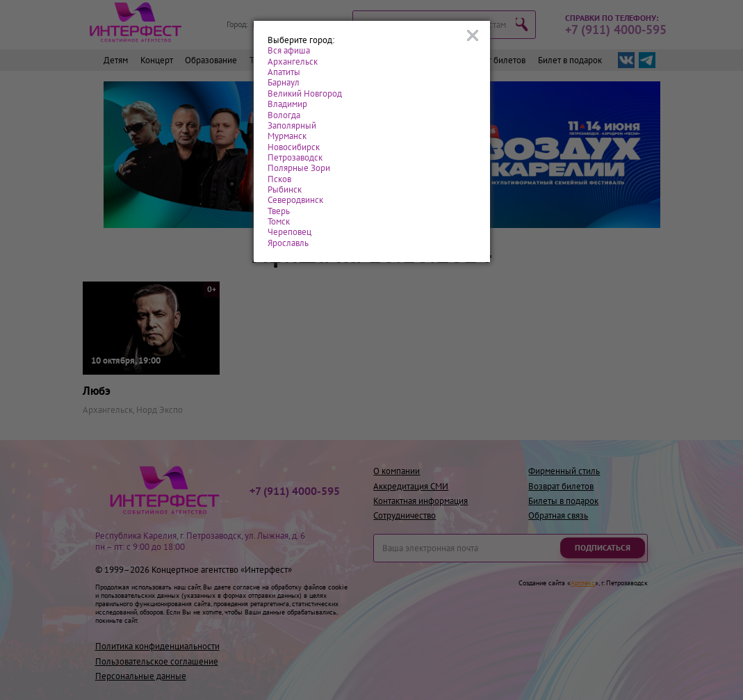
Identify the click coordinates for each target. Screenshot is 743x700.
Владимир (287, 104)
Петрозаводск (295, 157)
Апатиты (284, 72)
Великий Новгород (305, 93)
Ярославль (288, 243)
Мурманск (287, 136)
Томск (279, 221)
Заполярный (292, 125)
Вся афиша (289, 50)
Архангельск (293, 62)
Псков (279, 179)
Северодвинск (295, 200)
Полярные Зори (299, 168)
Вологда (284, 115)
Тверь (279, 211)
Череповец (289, 232)
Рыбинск (285, 189)
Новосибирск (294, 147)
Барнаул (284, 82)
